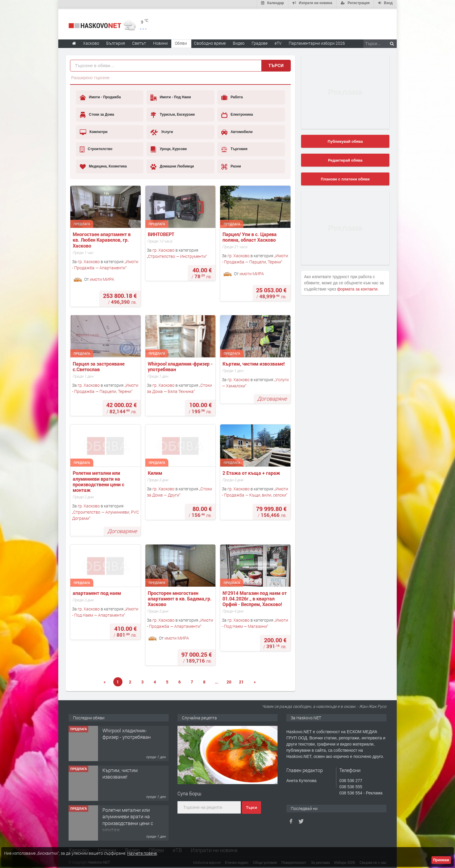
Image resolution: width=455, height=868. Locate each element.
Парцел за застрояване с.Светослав (99, 365)
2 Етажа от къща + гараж (251, 471)
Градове (260, 41)
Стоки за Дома (97, 113)
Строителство (96, 147)
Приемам (441, 860)
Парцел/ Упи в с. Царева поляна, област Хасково (250, 235)
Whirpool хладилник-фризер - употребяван (181, 365)
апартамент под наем (97, 591)
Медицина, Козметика (103, 165)
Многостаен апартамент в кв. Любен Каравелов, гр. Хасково (102, 238)
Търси (276, 64)
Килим (156, 471)
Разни (231, 165)
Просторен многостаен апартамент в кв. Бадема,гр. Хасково (180, 597)
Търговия (234, 147)
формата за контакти (357, 287)
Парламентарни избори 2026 (317, 41)
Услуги (162, 130)
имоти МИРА (102, 277)
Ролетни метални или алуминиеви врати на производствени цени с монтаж (99, 480)
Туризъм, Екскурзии (172, 113)
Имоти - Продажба (100, 96)
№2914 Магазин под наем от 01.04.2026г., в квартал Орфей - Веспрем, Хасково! (255, 597)
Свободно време (210, 41)
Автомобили (237, 130)
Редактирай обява (345, 159)
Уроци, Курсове (169, 147)
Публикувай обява (345, 140)
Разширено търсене (90, 76)
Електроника (237, 113)
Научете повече (142, 853)
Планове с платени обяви (345, 177)
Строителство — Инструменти (177, 254)
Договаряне (272, 397)
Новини (160, 41)
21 (241, 680)
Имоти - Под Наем (171, 96)
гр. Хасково (89, 260)
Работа (232, 96)
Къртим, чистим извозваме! (254, 362)
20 (229, 680)
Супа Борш (189, 792)
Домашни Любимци (172, 165)
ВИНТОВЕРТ (161, 232)
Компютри (94, 130)
